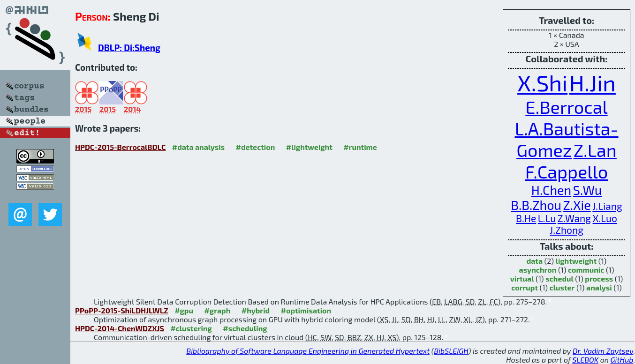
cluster (562, 287)
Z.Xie (577, 205)
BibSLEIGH (451, 351)
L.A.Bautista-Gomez (566, 139)
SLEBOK (585, 360)
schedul (559, 279)
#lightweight (309, 147)
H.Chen (551, 190)
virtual (522, 279)
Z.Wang (574, 218)
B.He (526, 218)
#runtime (360, 147)
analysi (599, 287)
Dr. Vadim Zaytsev (603, 351)
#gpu (184, 310)
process (599, 279)
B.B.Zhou (536, 205)
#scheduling (245, 328)
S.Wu (587, 190)
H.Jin (593, 82)
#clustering (191, 328)
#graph (217, 310)
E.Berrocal (566, 107)
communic (586, 270)
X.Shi (542, 82)
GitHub (622, 360)
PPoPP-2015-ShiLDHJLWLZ (122, 310)
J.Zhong (567, 230)
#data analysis (198, 147)
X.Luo (605, 218)
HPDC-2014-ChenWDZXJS (120, 328)
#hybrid (256, 310)
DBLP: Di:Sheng (129, 48)
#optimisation (306, 310)
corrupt (525, 287)
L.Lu (547, 218)
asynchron (538, 270)
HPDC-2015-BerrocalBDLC (120, 147)
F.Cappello (567, 171)
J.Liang (607, 206)
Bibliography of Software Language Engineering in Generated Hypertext (308, 351)
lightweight (576, 261)
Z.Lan (595, 150)
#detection (256, 147)
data (535, 261)
